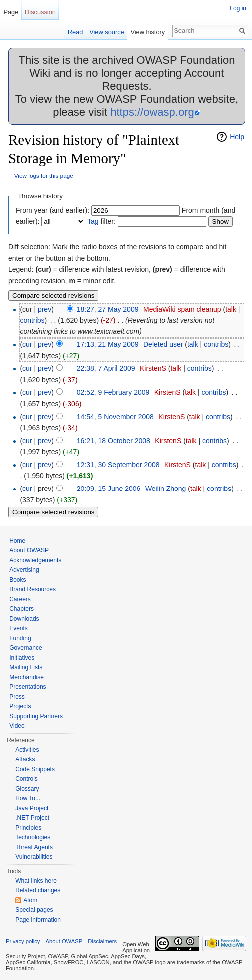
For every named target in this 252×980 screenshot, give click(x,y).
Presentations (28, 687)
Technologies (33, 837)
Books (18, 580)
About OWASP (29, 550)
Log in (238, 8)
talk (231, 309)
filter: (102, 221)
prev (45, 309)
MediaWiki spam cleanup (182, 309)
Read (76, 32)
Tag (93, 221)
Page (11, 12)
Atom (30, 900)
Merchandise (27, 677)
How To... (28, 798)
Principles (28, 828)
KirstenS (153, 368)
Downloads (24, 619)
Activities (27, 750)
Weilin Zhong (165, 489)
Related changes (38, 890)
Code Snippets (35, 769)
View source (107, 32)
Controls (27, 779)
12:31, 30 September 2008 (118, 465)
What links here (36, 881)
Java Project (32, 808)
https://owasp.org (152, 112)
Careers (20, 599)
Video (17, 726)
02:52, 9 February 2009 (113, 392)
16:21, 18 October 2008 (114, 441)
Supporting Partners (36, 716)
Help (237, 137)
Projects (20, 706)
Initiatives (22, 658)
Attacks (25, 759)
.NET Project (32, 818)
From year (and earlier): (53, 210)
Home (17, 541)
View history (147, 32)
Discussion (40, 12)
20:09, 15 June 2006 (109, 489)
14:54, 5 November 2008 (115, 417)
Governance (26, 648)
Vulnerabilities (34, 857)
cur (27, 344)
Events (19, 628)
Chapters (22, 609)
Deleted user (163, 344)
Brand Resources (33, 589)
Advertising (24, 570)
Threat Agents (34, 847)
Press (17, 697)
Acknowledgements (35, 560)
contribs (32, 320)
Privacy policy (23, 941)
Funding (20, 638)
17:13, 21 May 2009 (108, 344)
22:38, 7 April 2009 (106, 368)
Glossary (27, 789)
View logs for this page (44, 176)
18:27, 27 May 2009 (108, 309)
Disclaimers (102, 941)
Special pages (34, 910)
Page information (38, 920)
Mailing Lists (26, 667)
